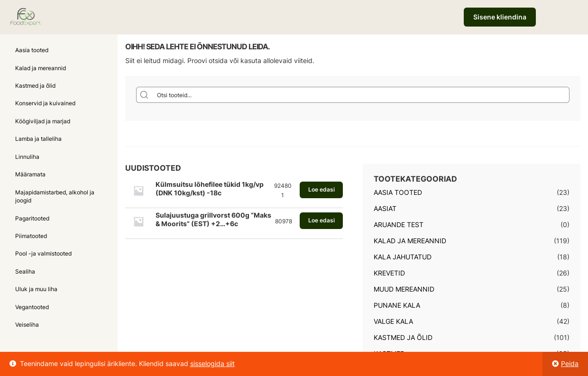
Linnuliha (27, 157)
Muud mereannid (404, 289)
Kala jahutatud (403, 257)
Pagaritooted (32, 218)
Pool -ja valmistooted (43, 253)
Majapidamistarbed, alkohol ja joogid (55, 196)
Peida (570, 363)
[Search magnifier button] (144, 95)
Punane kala (397, 305)
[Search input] (361, 95)
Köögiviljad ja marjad (43, 121)
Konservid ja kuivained (45, 103)
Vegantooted (32, 307)
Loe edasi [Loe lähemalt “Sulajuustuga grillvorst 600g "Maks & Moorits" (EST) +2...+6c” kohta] (322, 220)
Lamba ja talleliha (38, 139)
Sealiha (25, 271)
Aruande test (399, 225)
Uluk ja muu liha (36, 289)
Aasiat (385, 208)
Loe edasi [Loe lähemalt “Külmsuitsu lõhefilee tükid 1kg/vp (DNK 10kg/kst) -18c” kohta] (322, 189)
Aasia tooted (32, 50)
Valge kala (393, 321)
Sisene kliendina (500, 17)
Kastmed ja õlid (35, 86)
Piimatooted (31, 236)
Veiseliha (27, 325)
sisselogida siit (212, 363)
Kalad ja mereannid (41, 68)
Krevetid (389, 273)
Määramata (30, 174)
